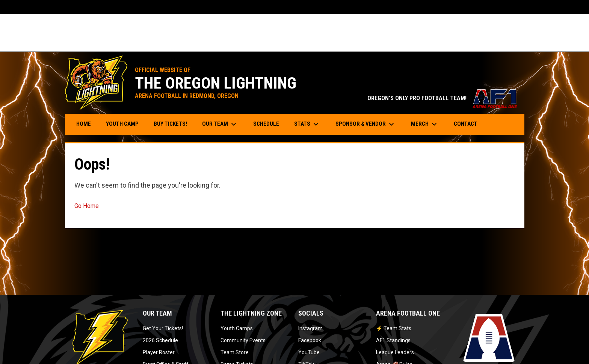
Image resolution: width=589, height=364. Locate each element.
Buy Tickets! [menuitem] (173, 124)
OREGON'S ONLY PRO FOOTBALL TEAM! (442, 98)
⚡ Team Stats (394, 328)
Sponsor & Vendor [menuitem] (366, 124)
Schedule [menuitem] (266, 124)
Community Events (243, 340)
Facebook (310, 340)
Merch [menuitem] (425, 124)
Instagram (310, 328)
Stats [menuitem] (307, 124)
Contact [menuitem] (466, 124)
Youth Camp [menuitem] (125, 124)
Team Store (235, 352)
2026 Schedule (160, 340)
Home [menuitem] (84, 124)
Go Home (87, 206)
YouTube (309, 352)
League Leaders (395, 352)
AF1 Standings (393, 340)
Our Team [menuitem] (220, 124)
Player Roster (159, 352)
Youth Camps (237, 328)
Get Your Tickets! (163, 328)
